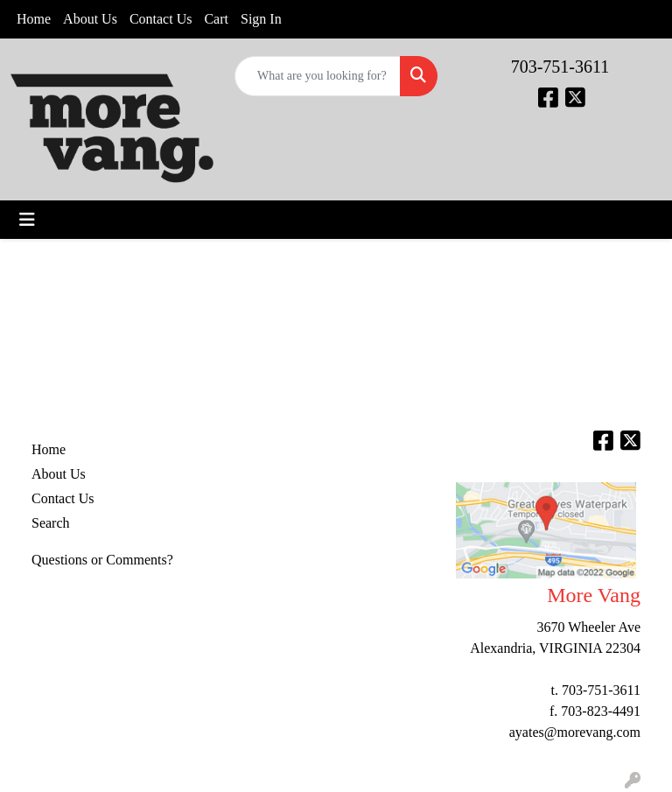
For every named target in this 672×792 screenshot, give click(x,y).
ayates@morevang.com (575, 732)
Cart (216, 19)
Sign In (261, 19)
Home (34, 19)
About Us (90, 19)
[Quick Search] (318, 76)
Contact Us (161, 19)
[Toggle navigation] (27, 220)
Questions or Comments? (102, 560)
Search (51, 523)
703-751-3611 (560, 67)
